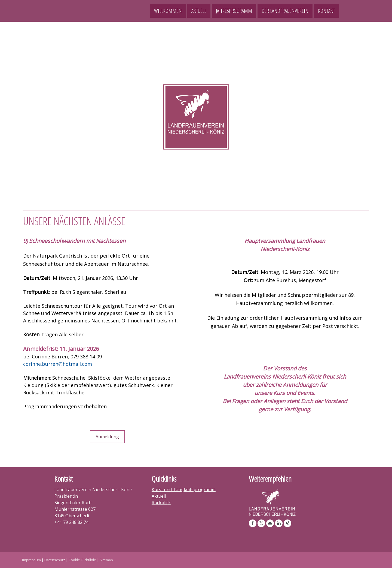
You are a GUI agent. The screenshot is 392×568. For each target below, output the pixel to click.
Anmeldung (107, 437)
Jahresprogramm (234, 11)
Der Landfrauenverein (285, 11)
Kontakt (326, 11)
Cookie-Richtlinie (82, 560)
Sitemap (106, 560)
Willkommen (168, 11)
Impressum (31, 560)
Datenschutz (55, 560)
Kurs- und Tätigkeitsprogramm (184, 490)
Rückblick (161, 503)
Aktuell (199, 11)
